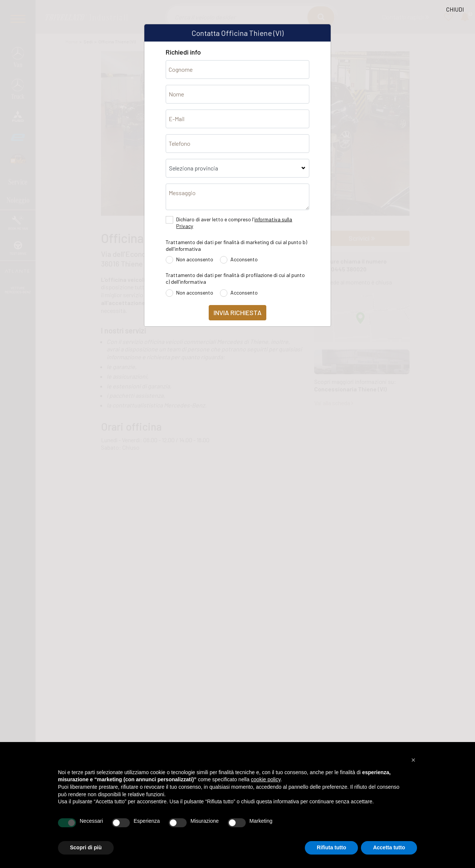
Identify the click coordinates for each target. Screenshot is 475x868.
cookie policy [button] (266, 779)
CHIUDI (455, 9)
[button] (413, 760)
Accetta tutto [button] (389, 847)
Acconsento (244, 259)
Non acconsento (195, 259)
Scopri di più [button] (86, 847)
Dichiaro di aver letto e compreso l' (234, 223)
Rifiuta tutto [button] (332, 847)
